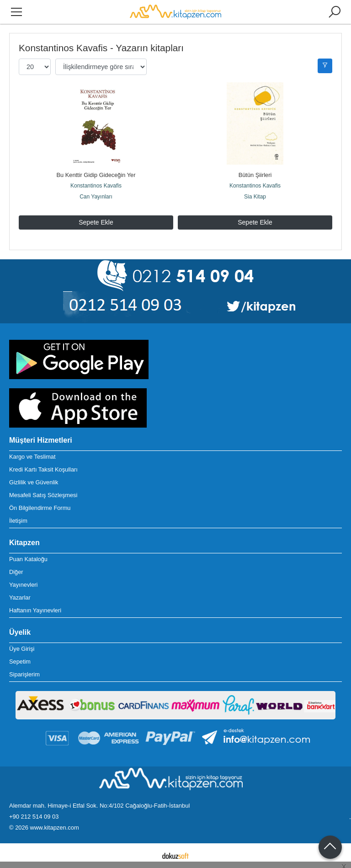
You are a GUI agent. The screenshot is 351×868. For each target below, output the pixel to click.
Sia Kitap (255, 197)
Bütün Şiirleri (255, 175)
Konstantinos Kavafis (96, 186)
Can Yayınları (96, 197)
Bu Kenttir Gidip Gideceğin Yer (96, 175)
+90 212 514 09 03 (34, 817)
